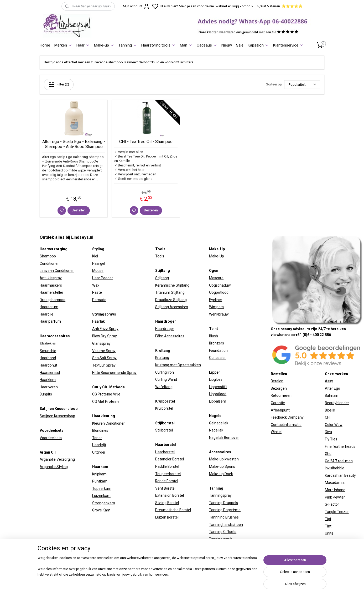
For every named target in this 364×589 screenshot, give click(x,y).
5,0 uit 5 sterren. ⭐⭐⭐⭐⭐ (280, 6)
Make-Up (217, 256)
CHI (328, 417)
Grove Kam (101, 510)
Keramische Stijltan (171, 285)
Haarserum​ (49, 307)
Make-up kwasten (224, 459)
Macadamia (335, 483)
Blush (214, 336)
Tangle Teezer (337, 512)
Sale (240, 45)
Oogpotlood (219, 292)
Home (45, 45)
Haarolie (46, 314)
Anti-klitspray (51, 278)
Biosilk (330, 410)
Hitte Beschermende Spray (114, 373)
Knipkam (99, 474)
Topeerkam (102, 489)
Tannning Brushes (224, 517)
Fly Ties (331, 439)
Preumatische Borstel (173, 510)
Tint (328, 526)
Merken (63, 45)
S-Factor (332, 504)
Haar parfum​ (50, 321)
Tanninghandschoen (226, 525)
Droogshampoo (53, 300)
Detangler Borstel (170, 459)
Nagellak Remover (224, 438)
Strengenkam (104, 503)
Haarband (48, 358)
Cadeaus (207, 45)
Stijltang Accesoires (172, 307)
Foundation (218, 351)
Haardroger (165, 329)
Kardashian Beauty (340, 475)
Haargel (99, 263)
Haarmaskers (51, 285)
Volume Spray (104, 351)
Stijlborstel (164, 430)
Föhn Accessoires (170, 336)
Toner (97, 438)
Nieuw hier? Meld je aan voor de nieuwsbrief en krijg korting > (207, 6)
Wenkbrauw (219, 314)
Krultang (162, 358)
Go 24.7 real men (339, 461)
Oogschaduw (220, 285)
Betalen (277, 381)
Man (186, 45)
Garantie (278, 403)
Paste (97, 292)
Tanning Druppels (223, 503)
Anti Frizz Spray (105, 329)
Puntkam (100, 481)
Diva (328, 432)
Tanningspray (220, 495)
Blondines (100, 430)
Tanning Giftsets (223, 532)
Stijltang (162, 278)
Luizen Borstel (167, 517)
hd (329, 454)
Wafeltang (164, 387)
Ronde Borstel (167, 481)
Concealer (217, 358)
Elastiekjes (48, 343)
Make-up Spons (222, 466)
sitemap (229, 579)
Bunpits (46, 394)
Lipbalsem (218, 401)
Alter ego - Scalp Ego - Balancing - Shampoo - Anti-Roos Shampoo (74, 144)
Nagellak (216, 430)
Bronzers (217, 343)
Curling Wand (166, 379)
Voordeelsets (51, 438)
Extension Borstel (170, 495)
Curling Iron (165, 372)
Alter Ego (332, 388)
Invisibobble (335, 468)
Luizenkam (101, 496)
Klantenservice (288, 45)
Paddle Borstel (167, 466)
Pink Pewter (335, 497)
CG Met (99, 402)
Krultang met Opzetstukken (178, 365)
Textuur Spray (104, 365)
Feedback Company (287, 417)
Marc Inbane (335, 490)
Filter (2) (59, 84)
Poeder (106, 278)
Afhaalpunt (280, 410)
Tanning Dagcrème (225, 510)
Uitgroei (99, 452)
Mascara (216, 278)
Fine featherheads (340, 446)
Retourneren (281, 395)
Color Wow (334, 425)
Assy (329, 381)
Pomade (99, 300)
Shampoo (48, 256)
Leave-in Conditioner (57, 271)
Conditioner (49, 263)
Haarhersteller (51, 292)
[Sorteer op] (302, 85)
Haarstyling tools (158, 45)
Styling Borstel (167, 503)
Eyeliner (216, 300)
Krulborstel (164, 408)
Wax (96, 285)
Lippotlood (218, 394)
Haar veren (49, 387)
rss (239, 579)
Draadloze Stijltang (171, 300)
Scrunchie (48, 351)
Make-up (104, 45)
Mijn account (136, 6)
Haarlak (98, 321)
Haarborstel (165, 452)
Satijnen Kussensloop (57, 416)
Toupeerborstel (168, 474)
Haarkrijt (99, 445)
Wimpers (216, 307)
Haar (83, 45)
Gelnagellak (219, 423)
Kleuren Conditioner (108, 423)
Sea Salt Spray (104, 358)
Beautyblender (337, 403)
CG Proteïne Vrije (106, 394)
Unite (329, 533)
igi (329, 519)
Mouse (98, 271)
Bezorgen (279, 388)
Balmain (332, 395)
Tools (160, 256)
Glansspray (101, 343)
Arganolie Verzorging (57, 459)
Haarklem (48, 380)
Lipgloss (216, 379)
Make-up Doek (221, 474)
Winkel (276, 432)
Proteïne (112, 402)
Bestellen (79, 210)
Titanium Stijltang (170, 292)
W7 (327, 541)
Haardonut (48, 365)
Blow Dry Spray (105, 336)
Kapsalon (258, 45)
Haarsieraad (50, 373)
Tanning (128, 45)
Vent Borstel (165, 488)
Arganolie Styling (54, 467)
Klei (95, 256)
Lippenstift (218, 387)
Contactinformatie (286, 425)
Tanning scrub (221, 539)
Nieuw (227, 45)
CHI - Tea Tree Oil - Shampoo (146, 142)
